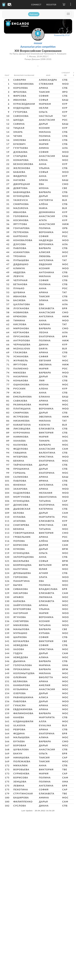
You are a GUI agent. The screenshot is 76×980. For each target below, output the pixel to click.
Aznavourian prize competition (38, 47)
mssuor (38, 43)
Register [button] (51, 5)
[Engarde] (4, 4)
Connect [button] (36, 5)
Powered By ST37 (62, 35)
